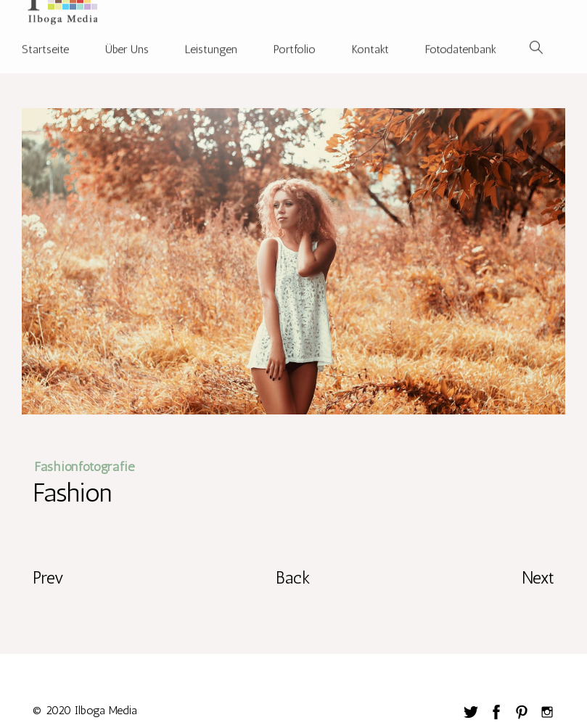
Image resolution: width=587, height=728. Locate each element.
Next (538, 577)
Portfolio (295, 37)
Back (293, 577)
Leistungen (211, 37)
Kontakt (370, 37)
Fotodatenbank (461, 37)
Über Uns (127, 37)
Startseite (45, 37)
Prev (48, 577)
